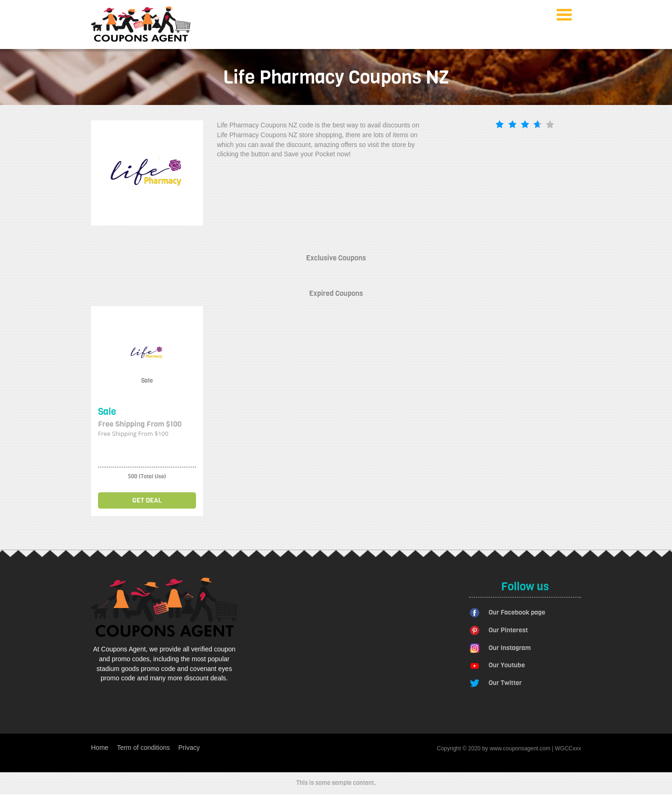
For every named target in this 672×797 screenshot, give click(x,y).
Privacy (189, 748)
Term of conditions (143, 748)
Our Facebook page (517, 612)
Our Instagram (510, 648)
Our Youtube (507, 665)
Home (100, 748)
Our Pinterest (508, 630)
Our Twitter (505, 683)
